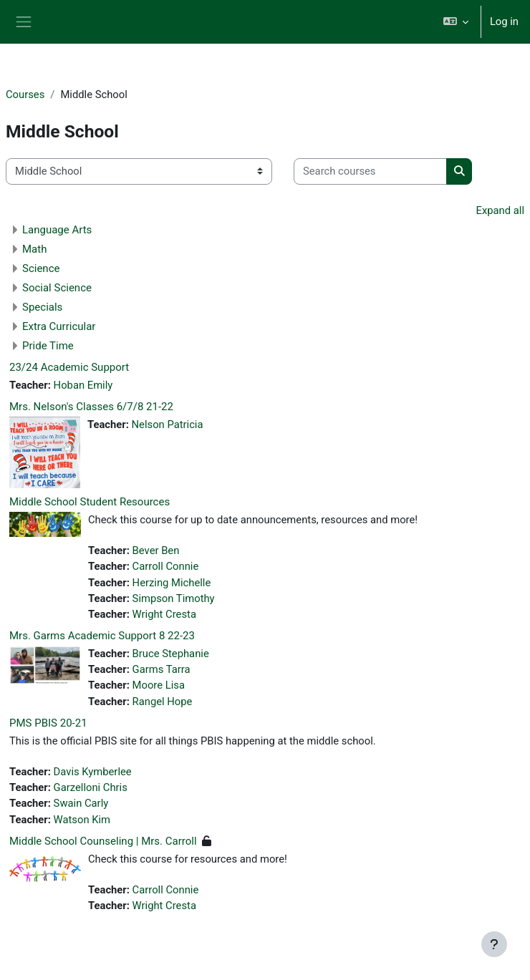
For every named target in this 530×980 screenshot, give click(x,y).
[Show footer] (494, 944)
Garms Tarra (162, 669)
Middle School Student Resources (90, 502)
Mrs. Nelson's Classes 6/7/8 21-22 (91, 407)
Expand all (500, 210)
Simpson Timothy (174, 598)
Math (34, 249)
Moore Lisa (159, 685)
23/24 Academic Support (69, 367)
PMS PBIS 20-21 (48, 723)
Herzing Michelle (172, 583)
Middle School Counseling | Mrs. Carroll (103, 841)
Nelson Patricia (168, 424)
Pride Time (48, 346)
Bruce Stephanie (171, 654)
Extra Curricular (59, 326)
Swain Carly (81, 803)
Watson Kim (82, 820)
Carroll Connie (166, 566)
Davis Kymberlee (93, 772)
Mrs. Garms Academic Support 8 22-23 (102, 636)
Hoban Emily (83, 385)
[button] (455, 22)
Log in (504, 21)
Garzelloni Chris (91, 787)
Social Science (57, 288)
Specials (42, 307)
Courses (25, 94)
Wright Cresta (164, 614)
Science (41, 268)
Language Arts (57, 230)
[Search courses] (370, 171)
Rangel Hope (163, 702)
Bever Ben (156, 550)
